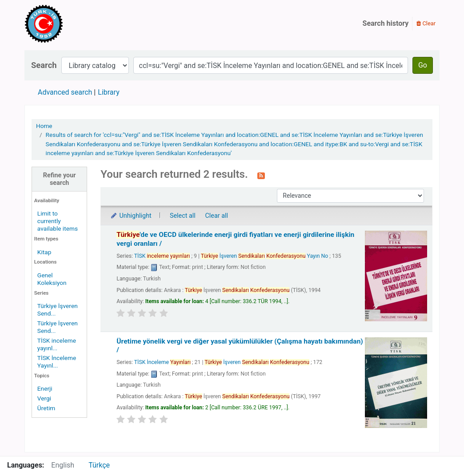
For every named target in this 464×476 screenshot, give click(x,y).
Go (423, 65)
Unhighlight (130, 216)
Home (44, 126)
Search (44, 65)
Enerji (45, 388)
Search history (386, 23)
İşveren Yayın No (265, 256)
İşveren (257, 362)
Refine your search (60, 179)
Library (108, 92)
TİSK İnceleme (162, 362)
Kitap (44, 252)
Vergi (44, 398)
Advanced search (65, 92)
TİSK (162, 256)
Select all (183, 216)
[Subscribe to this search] (261, 175)
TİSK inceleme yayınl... (57, 344)
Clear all (216, 216)
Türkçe (99, 465)
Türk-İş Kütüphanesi (69, 24)
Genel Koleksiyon (52, 279)
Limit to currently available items (58, 221)
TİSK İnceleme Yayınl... (57, 362)
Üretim (46, 408)
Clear (426, 23)
